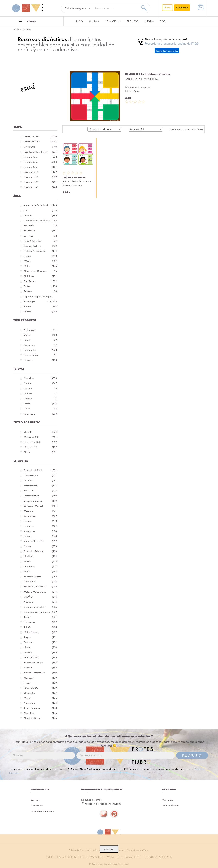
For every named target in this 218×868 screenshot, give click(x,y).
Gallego (41, 399)
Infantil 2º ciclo (41, 142)
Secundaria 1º (41, 172)
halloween (41, 622)
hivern (41, 683)
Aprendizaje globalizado (41, 205)
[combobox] (104, 129)
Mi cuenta (167, 800)
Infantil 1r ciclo (41, 137)
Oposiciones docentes (41, 271)
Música (41, 261)
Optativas (41, 276)
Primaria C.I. (41, 157)
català (41, 546)
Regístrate (182, 8)
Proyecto (41, 360)
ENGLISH (41, 491)
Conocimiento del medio (41, 220)
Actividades (41, 330)
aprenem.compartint (140, 87)
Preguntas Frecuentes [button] (167, 51)
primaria (41, 536)
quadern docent (41, 718)
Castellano (41, 378)
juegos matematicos (41, 673)
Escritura (41, 642)
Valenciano (41, 414)
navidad (41, 556)
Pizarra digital (41, 355)
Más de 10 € (41, 447)
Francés (41, 393)
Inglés (41, 404)
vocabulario (41, 516)
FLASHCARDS (41, 688)
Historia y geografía (41, 251)
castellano (41, 713)
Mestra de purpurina (81, 181)
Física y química (41, 241)
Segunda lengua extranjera (41, 297)
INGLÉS (41, 652)
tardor (41, 617)
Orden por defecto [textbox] (101, 129)
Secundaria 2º (41, 177)
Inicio (80, 21)
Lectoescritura (41, 475)
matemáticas (41, 486)
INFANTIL (41, 480)
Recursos (132, 21)
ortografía (41, 693)
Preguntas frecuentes (42, 811)
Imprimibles (41, 350)
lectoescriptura (41, 496)
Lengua (41, 256)
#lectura (41, 511)
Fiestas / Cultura (41, 246)
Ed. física (41, 236)
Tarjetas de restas (74, 178)
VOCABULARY (41, 657)
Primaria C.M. (41, 162)
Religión (41, 291)
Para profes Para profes (41, 152)
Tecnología (37, 301)
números (41, 678)
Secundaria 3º (41, 182)
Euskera (41, 388)
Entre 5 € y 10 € (41, 442)
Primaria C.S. (41, 167)
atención (41, 602)
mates (41, 571)
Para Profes (41, 281)
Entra (167, 8)
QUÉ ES (94, 21)
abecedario (41, 703)
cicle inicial (41, 582)
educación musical (41, 506)
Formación (113, 21)
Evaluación (41, 345)
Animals (41, 668)
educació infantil (41, 577)
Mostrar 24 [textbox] (137, 129)
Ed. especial (41, 231)
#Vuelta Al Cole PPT (41, 541)
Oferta (41, 452)
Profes (41, 286)
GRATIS (41, 432)
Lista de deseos (170, 806)
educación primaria (41, 551)
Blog (163, 21)
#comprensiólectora (41, 607)
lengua (41, 521)
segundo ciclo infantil (41, 587)
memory (41, 698)
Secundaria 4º (41, 187)
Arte (41, 210)
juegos (41, 637)
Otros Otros (41, 147)
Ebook (41, 340)
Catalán (41, 383)
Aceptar (109, 849)
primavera (41, 526)
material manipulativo (41, 592)
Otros (41, 409)
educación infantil (41, 470)
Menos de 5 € (41, 437)
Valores (41, 312)
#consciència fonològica (41, 612)
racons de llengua (41, 663)
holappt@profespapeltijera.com (103, 804)
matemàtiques (41, 632)
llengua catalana (41, 501)
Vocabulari (41, 531)
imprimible (41, 566)
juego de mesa (41, 708)
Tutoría (41, 306)
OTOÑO (41, 597)
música (41, 561)
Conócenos (37, 806)
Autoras (149, 21)
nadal (41, 647)
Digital (41, 335)
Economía (41, 226)
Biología (41, 215)
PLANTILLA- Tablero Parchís (148, 74)
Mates (41, 266)
